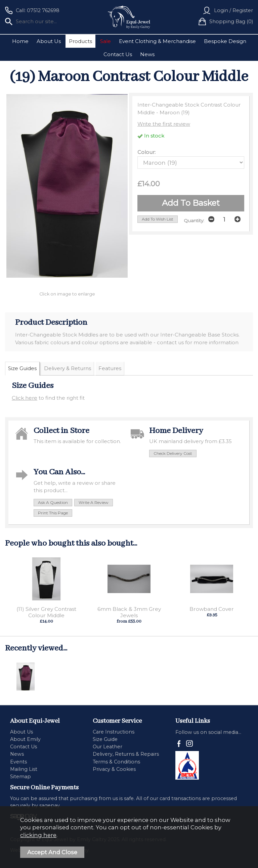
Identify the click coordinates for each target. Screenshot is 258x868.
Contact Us (118, 54)
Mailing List (24, 769)
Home (20, 41)
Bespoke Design (225, 41)
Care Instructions (114, 732)
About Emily (25, 739)
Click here (25, 398)
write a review (94, 502)
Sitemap (20, 777)
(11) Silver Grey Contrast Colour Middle (46, 612)
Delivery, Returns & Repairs (126, 754)
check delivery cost (173, 453)
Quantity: (194, 221)
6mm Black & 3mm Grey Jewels (129, 612)
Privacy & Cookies (114, 769)
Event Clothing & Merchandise (157, 41)
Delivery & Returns (68, 368)
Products (80, 41)
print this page (53, 513)
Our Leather (107, 747)
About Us (49, 41)
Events (18, 762)
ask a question (53, 502)
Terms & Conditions (116, 762)
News (147, 54)
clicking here (38, 835)
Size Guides (22, 368)
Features (110, 368)
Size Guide (105, 739)
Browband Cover (212, 609)
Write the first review (164, 124)
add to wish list (158, 219)
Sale (105, 41)
